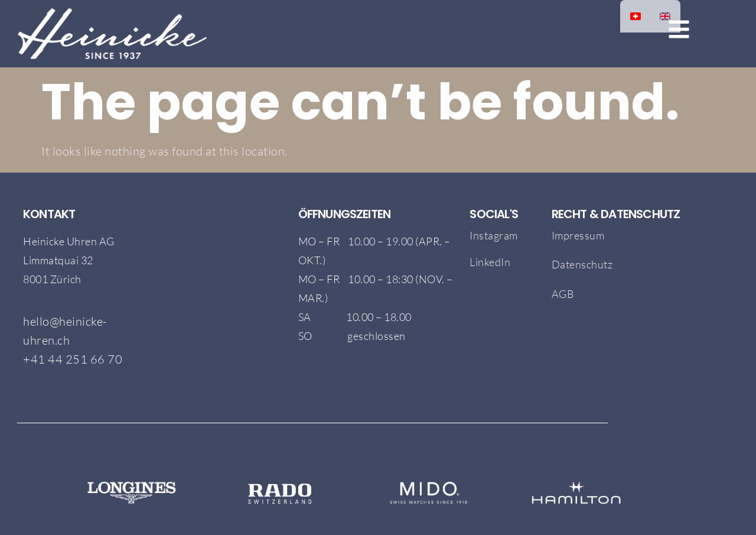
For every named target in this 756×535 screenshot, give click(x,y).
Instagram (494, 235)
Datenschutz (582, 264)
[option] (665, 16)
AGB (564, 294)
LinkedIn (490, 262)
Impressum (578, 235)
